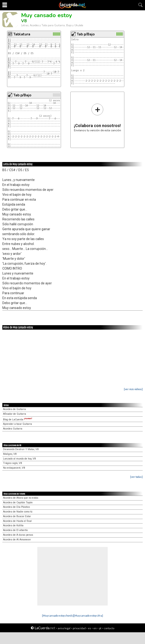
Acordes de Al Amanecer (17, 540)
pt (100, 628)
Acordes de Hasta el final (17, 521)
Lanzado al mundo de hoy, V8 (19, 459)
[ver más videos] (133, 389)
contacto (109, 628)
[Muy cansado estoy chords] (58, 616)
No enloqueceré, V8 (14, 468)
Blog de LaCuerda (18, 420)
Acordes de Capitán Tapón (18, 503)
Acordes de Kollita (13, 525)
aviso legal (64, 628)
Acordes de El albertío (15, 530)
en (95, 628)
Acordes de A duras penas (18, 535)
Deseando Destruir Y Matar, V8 (21, 449)
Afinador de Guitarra (15, 414)
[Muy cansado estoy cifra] (88, 616)
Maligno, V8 (10, 454)
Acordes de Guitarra (14, 409)
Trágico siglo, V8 (12, 463)
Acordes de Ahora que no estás (21, 498)
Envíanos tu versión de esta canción (97, 118)
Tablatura (22, 34)
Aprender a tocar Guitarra (17, 424)
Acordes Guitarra (13, 429)
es (90, 628)
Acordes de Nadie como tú (18, 512)
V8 (24, 21)
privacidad (79, 628)
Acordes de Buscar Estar (17, 516)
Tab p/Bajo (86, 34)
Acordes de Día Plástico (16, 507)
